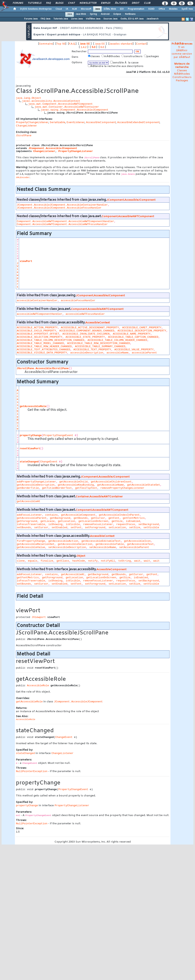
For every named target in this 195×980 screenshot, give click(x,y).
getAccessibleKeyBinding (76, 485)
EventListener (76, 122)
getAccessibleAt (28, 501)
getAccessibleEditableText (101, 541)
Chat (72, 3)
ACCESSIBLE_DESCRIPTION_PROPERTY (142, 331)
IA (67, 9)
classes (94, 56)
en (183, 47)
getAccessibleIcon (137, 541)
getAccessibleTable (110, 544)
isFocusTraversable (31, 524)
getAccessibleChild (73, 482)
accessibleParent (144, 353)
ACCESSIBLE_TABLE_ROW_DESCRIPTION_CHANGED (98, 343)
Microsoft (86, 9)
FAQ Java (45, 19)
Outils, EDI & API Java (132, 19)
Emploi (106, 3)
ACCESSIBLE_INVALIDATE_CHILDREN (86, 334)
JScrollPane (24, 136)
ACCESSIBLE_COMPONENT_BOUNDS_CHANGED (87, 331)
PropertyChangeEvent (58, 435)
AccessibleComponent (101, 122)
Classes (182, 71)
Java (97, 9)
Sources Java (110, 19)
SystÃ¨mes (187, 9)
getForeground (27, 521)
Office (162, 9)
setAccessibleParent (134, 547)
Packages (182, 81)
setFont (76, 528)
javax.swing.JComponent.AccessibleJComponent (75, 110)
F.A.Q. (72, 44)
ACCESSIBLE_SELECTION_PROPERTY (39, 337)
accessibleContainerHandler (37, 301)
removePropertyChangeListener (122, 488)
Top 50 (61, 44)
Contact (141, 44)
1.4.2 (84, 47)
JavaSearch (153, 19)
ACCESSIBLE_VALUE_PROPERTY (134, 350)
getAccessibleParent (32, 518)
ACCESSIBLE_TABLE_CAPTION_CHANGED (133, 337)
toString (125, 561)
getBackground (60, 518)
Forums (18, 3)
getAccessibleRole (33, 406)
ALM (74, 9)
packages (152, 56)
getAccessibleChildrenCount (111, 482)
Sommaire (46, 44)
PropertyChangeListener (32, 122)
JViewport (17, 275)
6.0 (102, 47)
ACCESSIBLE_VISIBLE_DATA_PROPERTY (42, 353)
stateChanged (29, 462)
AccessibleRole (17, 410)
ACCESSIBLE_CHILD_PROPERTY (36, 331)
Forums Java (31, 19)
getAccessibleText (140, 544)
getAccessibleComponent (78, 515)
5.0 (93, 47)
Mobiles (173, 9)
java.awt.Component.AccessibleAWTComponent (60, 104)
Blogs (59, 3)
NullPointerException (32, 771)
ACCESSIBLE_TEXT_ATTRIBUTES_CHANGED (43, 350)
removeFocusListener (98, 524)
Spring (93, 14)
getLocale (47, 521)
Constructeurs (182, 77)
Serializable (57, 122)
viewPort (26, 261)
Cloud (59, 9)
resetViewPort (30, 449)
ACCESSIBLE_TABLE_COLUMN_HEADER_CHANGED (117, 340)
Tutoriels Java (61, 19)
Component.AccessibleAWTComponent (128, 216)
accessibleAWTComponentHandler (39, 314)
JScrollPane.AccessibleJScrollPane (43, 368)
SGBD (151, 9)
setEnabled (59, 528)
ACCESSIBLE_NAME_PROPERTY (132, 334)
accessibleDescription (87, 353)
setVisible (151, 528)
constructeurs (132, 56)
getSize (117, 521)
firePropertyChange (31, 541)
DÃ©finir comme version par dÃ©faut (182, 54)
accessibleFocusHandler (78, 301)
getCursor (98, 518)
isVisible (73, 524)
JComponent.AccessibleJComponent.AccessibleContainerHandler (62, 205)
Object (81, 556)
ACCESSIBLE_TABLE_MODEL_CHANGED (40, 343)
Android (105, 14)
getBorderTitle (28, 488)
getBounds (81, 518)
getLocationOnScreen (93, 521)
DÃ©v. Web (110, 9)
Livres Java (77, 19)
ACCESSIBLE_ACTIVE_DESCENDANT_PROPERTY (90, 328)
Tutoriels (35, 3)
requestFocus (126, 524)
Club (147, 3)
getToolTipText (86, 488)
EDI (122, 9)
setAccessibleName (103, 547)
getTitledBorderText (57, 488)
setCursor (41, 528)
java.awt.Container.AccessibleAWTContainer (67, 107)
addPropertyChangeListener (36, 482)
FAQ (48, 3)
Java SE (85, 44)
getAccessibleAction (63, 541)
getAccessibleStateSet (144, 485)
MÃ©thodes (182, 74)
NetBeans (130, 14)
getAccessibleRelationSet (36, 544)
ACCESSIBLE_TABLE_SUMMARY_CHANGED (100, 346)
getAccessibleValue (31, 547)
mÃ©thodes (111, 56)
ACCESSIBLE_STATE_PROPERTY (85, 337)
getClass (63, 561)
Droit (136, 3)
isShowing (55, 524)
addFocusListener (29, 515)
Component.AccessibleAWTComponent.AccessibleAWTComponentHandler (65, 221)
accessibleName (118, 353)
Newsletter (88, 3)
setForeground (95, 528)
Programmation (136, 9)
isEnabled (133, 521)
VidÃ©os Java (93, 19)
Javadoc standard (121, 44)
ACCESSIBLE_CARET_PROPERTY (142, 328)
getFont (114, 518)
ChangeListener (26, 126)
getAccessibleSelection (75, 544)
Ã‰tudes (121, 3)
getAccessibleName (110, 485)
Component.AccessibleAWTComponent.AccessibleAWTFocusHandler (62, 224)
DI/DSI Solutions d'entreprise (36, 9)
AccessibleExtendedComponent (138, 122)
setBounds (24, 528)
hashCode (79, 561)
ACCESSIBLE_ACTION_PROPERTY (37, 328)
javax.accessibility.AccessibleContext (51, 101)
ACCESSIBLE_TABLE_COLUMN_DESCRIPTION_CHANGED (50, 340)
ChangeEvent (49, 462)
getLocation (67, 521)
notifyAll (108, 561)
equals (33, 561)
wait (137, 561)
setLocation (117, 528)
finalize (47, 561)
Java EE (100, 44)
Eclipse (117, 14)
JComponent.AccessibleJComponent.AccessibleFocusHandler (59, 208)
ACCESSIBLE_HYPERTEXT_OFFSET (38, 334)
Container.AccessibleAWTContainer (99, 497)
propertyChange (31, 435)
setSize (135, 528)
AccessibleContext (97, 323)
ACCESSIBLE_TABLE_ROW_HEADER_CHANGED (44, 346)
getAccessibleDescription (36, 485)
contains (51, 515)
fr (179, 47)
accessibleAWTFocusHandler (85, 314)
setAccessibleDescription (67, 547)
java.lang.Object (28, 98)
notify (93, 561)
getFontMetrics (134, 518)
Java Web (81, 14)
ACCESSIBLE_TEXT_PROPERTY (92, 350)
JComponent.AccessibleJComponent (53, 148)
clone (21, 561)
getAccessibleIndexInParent (119, 515)
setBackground (149, 524)
